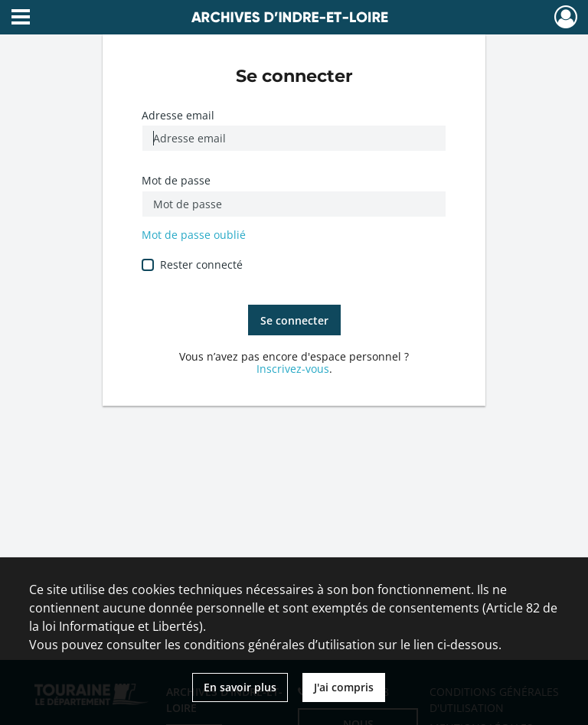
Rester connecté (201, 265)
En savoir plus (240, 687)
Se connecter (294, 320)
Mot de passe (176, 180)
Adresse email (178, 115)
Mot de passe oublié (194, 235)
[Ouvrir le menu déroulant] (21, 18)
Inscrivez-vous (293, 369)
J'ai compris (344, 687)
